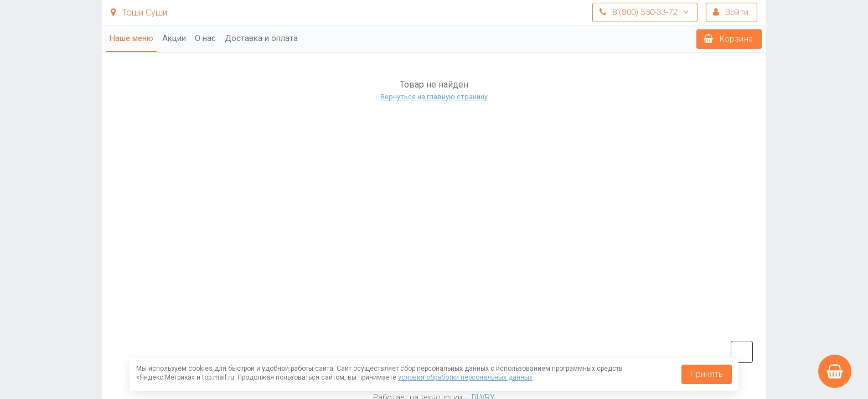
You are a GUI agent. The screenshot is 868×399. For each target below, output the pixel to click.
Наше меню (131, 38)
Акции (174, 38)
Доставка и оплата (261, 38)
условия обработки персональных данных (465, 377)
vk (742, 352)
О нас (205, 38)
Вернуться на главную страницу (434, 97)
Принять (707, 374)
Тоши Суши (139, 12)
